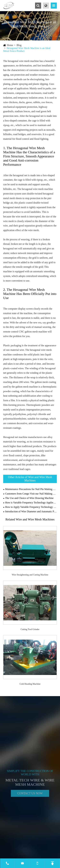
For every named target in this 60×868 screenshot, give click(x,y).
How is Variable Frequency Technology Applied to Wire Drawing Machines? (31, 503)
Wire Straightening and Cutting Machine (30, 575)
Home (10, 45)
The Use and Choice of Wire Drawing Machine (29, 498)
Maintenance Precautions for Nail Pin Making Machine (31, 489)
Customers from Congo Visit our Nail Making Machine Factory (31, 494)
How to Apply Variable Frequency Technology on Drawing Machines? (31, 507)
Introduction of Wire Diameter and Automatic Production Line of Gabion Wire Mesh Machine (31, 511)
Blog (19, 45)
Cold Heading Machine (30, 684)
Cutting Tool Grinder (30, 629)
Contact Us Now (30, 794)
